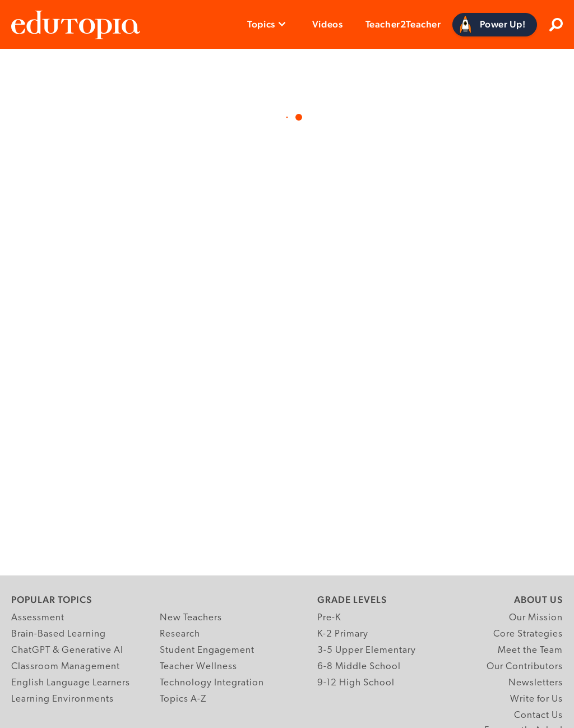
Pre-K (329, 618)
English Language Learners (71, 683)
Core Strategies (528, 634)
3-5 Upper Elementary (367, 650)
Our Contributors (525, 667)
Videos (328, 24)
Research (180, 634)
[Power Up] (495, 25)
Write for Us (536, 699)
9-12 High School (356, 683)
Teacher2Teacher (403, 24)
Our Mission (536, 618)
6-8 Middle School (359, 667)
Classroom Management (66, 667)
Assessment (38, 618)
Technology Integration (212, 683)
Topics (261, 24)
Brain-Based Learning (59, 634)
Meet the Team (530, 650)
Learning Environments (63, 699)
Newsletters (536, 683)
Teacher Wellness (198, 667)
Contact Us (538, 715)
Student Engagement (207, 650)
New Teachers (191, 618)
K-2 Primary (343, 634)
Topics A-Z (183, 699)
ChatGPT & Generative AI (67, 650)
